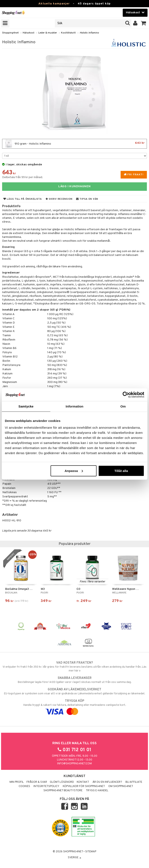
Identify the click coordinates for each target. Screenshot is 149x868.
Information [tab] (75, 406)
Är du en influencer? (107, 782)
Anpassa (74, 471)
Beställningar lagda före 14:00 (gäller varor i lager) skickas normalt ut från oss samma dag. (74, 680)
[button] (144, 23)
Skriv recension (59, 199)
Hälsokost (29, 33)
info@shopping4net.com (74, 764)
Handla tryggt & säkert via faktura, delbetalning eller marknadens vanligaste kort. (74, 706)
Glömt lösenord (62, 782)
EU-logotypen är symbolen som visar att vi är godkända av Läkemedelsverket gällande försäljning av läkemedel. (74, 691)
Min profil (17, 782)
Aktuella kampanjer (54, 4)
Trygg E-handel (97, 791)
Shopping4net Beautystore (63, 791)
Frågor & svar (37, 782)
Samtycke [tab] (26, 406)
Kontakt (83, 782)
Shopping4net (10, 33)
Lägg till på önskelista (23, 199)
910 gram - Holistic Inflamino (74, 144)
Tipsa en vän (87, 199)
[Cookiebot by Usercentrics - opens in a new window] (126, 395)
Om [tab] (123, 406)
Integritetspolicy (46, 786)
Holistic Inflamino (89, 33)
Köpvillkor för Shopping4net (84, 786)
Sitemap (91, 852)
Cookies (24, 786)
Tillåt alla (121, 471)
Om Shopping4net (121, 786)
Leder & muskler (48, 33)
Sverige (74, 858)
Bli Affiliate (134, 782)
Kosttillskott (68, 33)
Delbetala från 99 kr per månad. (23, 177)
